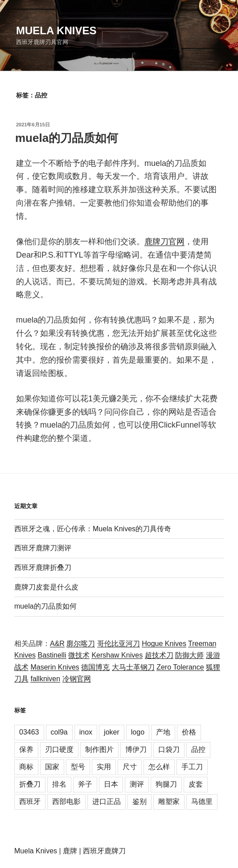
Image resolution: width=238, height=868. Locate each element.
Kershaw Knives (117, 655)
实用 (104, 767)
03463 (29, 732)
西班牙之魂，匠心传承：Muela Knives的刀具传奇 (93, 529)
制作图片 (99, 749)
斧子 (85, 784)
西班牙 (30, 801)
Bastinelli (52, 655)
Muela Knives (56, 30)
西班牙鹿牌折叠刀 (43, 567)
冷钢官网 (77, 679)
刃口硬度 (59, 749)
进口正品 (107, 801)
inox (86, 732)
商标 (26, 767)
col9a (59, 732)
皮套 (196, 784)
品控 (198, 749)
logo (138, 732)
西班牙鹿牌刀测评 (43, 548)
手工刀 (192, 767)
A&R (57, 644)
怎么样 (159, 767)
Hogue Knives (164, 644)
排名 (59, 784)
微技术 (79, 655)
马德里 (202, 801)
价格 (189, 732)
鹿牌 (70, 851)
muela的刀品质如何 (67, 138)
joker (112, 732)
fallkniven (45, 679)
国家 (52, 767)
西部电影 (66, 801)
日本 (111, 784)
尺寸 (130, 767)
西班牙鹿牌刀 (104, 851)
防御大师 (189, 655)
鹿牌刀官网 (164, 242)
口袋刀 (169, 749)
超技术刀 (159, 655)
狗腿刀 (166, 784)
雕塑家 (169, 801)
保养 (26, 749)
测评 (137, 784)
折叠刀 (30, 784)
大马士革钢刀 (133, 667)
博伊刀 (136, 749)
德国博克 (95, 667)
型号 (78, 767)
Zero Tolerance (180, 667)
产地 (163, 732)
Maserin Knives (55, 667)
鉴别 (140, 801)
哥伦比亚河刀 (119, 644)
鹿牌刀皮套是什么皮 (46, 587)
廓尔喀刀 (81, 644)
